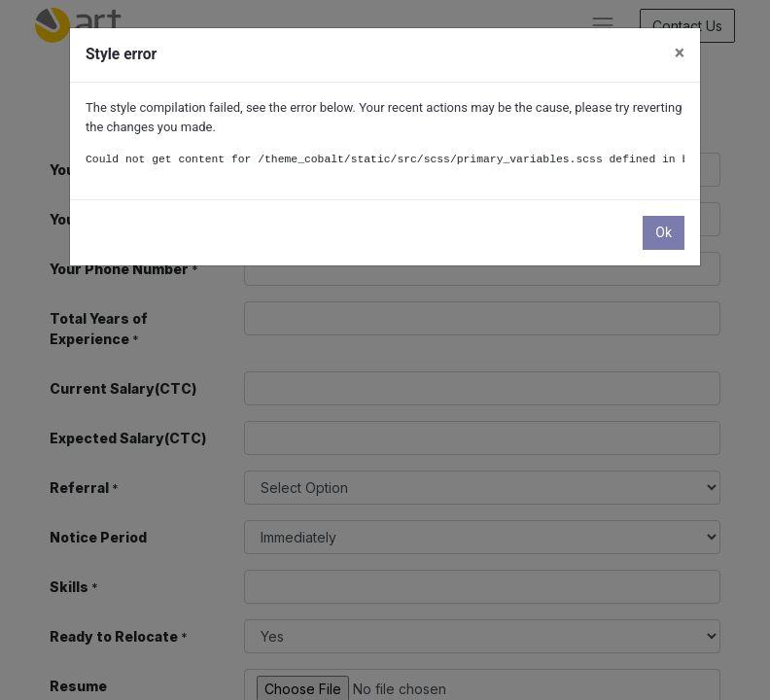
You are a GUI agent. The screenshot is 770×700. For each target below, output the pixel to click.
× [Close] (680, 53)
